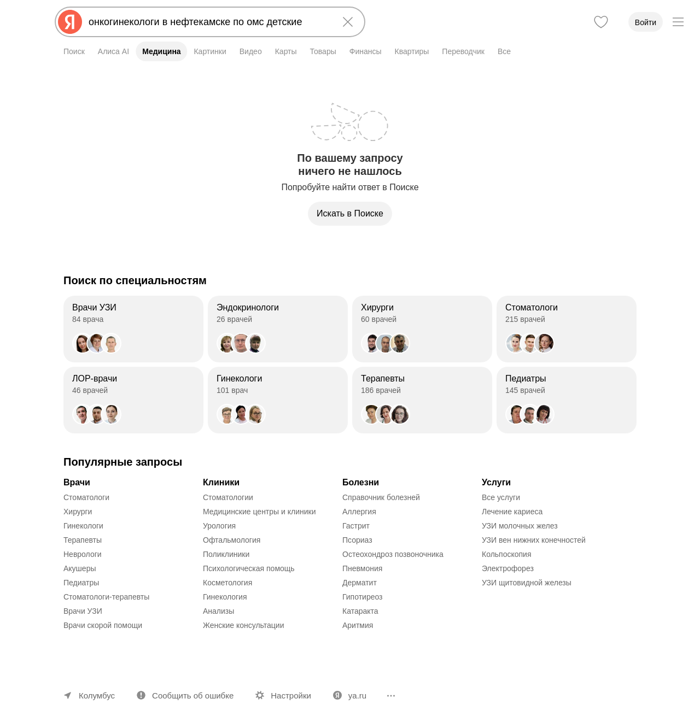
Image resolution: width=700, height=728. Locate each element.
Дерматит (360, 583)
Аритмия (358, 625)
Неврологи (83, 554)
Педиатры (81, 583)
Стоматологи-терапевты (106, 597)
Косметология (227, 583)
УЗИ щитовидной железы (527, 583)
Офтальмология (232, 540)
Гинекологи (83, 526)
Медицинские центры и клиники (259, 512)
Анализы (218, 611)
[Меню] (678, 22)
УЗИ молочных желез (520, 526)
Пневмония (362, 568)
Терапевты (83, 540)
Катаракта (360, 611)
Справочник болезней (381, 497)
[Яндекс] (70, 22)
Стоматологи (86, 497)
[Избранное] (601, 22)
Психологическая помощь (249, 568)
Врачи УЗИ (83, 611)
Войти (646, 22)
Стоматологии (228, 497)
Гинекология (225, 597)
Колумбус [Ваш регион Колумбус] (97, 695)
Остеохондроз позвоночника (393, 554)
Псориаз (357, 540)
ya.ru (357, 695)
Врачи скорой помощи (103, 625)
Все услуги (501, 497)
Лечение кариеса (512, 512)
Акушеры (80, 568)
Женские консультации (243, 625)
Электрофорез (508, 568)
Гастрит (356, 526)
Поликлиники (226, 554)
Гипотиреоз (363, 597)
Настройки (291, 695)
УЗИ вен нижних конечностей (534, 540)
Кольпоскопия (507, 554)
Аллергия (359, 512)
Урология (219, 526)
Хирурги (78, 512)
